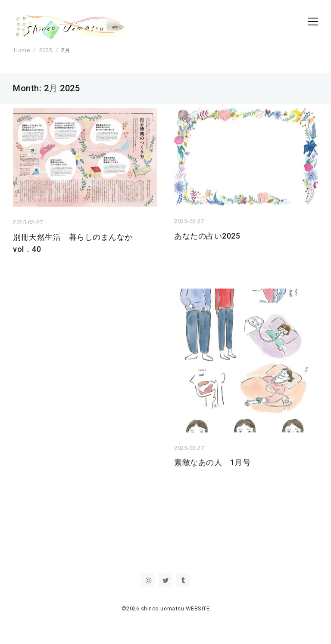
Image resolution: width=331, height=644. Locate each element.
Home (22, 50)
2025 (46, 50)
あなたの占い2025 (211, 237)
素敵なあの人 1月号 (212, 466)
